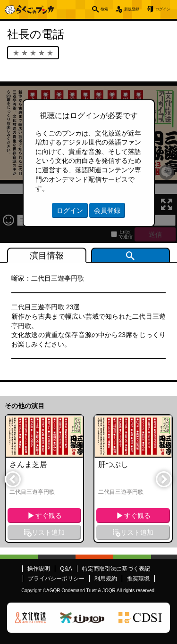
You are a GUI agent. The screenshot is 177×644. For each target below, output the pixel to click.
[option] (44, 479)
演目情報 (47, 256)
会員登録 (107, 210)
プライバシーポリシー (56, 579)
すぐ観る (49, 515)
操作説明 (39, 569)
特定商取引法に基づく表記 (116, 569)
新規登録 (115, 9)
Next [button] (163, 479)
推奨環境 (138, 579)
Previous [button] (12, 479)
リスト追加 (48, 532)
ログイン (157, 9)
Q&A (66, 569)
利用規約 (106, 579)
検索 (79, 9)
